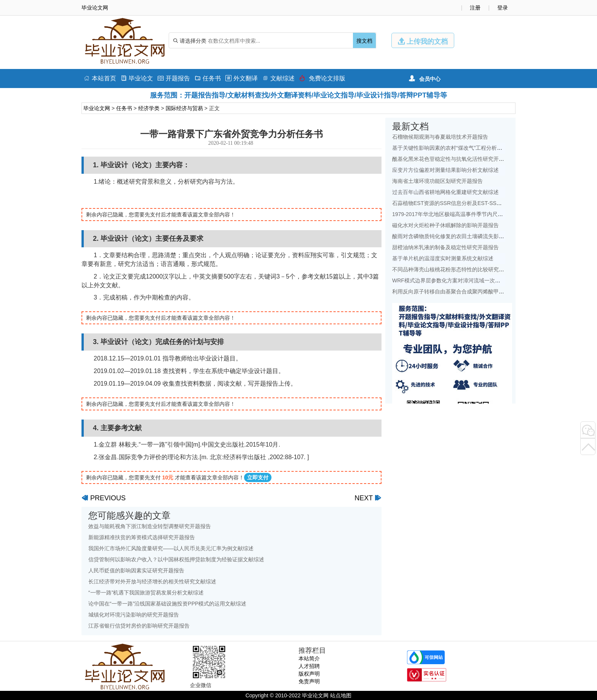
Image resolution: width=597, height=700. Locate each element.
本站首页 (100, 78)
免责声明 (309, 681)
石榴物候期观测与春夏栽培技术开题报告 (440, 137)
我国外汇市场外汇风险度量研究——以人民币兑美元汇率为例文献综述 (171, 548)
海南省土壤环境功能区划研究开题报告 (437, 181)
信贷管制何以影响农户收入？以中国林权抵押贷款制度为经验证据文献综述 (176, 559)
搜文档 (364, 41)
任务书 (208, 78)
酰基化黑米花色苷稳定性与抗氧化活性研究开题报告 (453, 159)
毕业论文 (137, 78)
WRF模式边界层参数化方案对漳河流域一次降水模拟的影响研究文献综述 (478, 280)
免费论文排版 (322, 78)
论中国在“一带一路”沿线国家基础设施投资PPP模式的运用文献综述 (167, 604)
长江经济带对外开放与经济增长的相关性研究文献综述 (152, 581)
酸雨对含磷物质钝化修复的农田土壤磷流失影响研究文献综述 (464, 236)
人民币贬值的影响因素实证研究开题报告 (136, 570)
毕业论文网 (97, 108)
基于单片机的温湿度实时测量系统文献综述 (443, 258)
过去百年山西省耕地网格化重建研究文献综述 (445, 192)
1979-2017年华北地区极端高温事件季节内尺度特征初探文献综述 (469, 214)
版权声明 (309, 674)
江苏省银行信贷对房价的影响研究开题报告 (139, 626)
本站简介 (309, 658)
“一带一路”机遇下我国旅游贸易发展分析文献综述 (146, 593)
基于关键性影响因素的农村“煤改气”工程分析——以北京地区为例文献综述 (479, 148)
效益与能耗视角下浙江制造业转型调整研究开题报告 (150, 526)
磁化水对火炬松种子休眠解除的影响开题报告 (445, 225)
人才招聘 (309, 666)
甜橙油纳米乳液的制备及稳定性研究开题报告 (445, 247)
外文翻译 (242, 78)
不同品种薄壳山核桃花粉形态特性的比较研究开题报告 (456, 269)
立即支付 (258, 477)
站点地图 (341, 695)
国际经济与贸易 (184, 108)
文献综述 (279, 78)
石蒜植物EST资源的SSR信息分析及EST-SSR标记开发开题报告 (468, 203)
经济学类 (149, 108)
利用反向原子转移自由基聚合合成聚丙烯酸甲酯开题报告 (459, 292)
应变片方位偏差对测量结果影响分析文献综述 (445, 170)
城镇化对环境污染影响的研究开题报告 (134, 615)
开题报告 (174, 78)
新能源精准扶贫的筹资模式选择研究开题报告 (142, 537)
